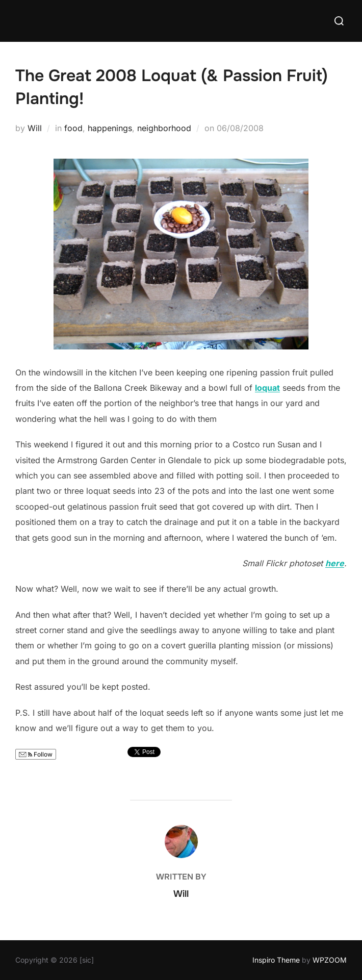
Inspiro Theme (276, 960)
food (73, 128)
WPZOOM (330, 960)
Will (35, 128)
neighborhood (164, 128)
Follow (36, 754)
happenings (110, 128)
